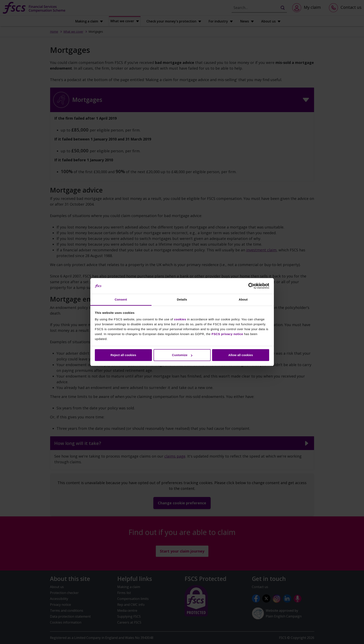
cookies (180, 319)
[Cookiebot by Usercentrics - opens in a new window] (251, 286)
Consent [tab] (121, 299)
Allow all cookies (241, 355)
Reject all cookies (123, 355)
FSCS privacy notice (227, 334)
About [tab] (243, 299)
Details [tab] (182, 299)
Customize (182, 355)
